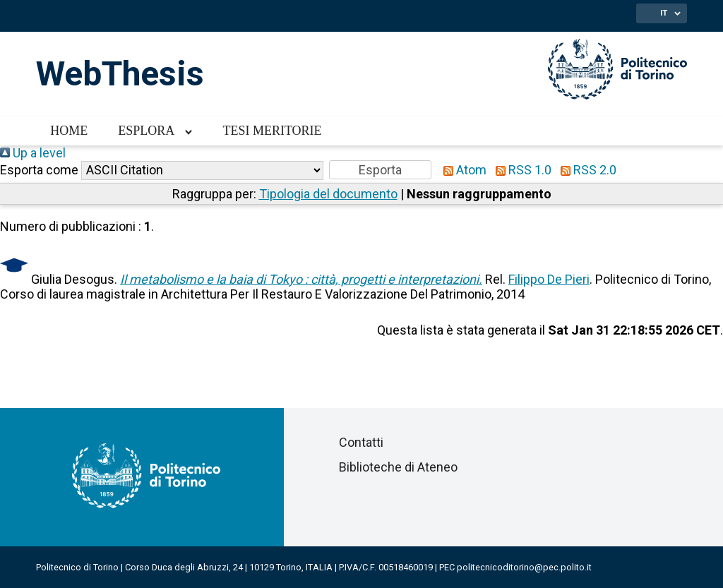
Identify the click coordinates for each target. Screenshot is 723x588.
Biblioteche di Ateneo (398, 467)
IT (664, 13)
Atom (462, 170)
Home (69, 131)
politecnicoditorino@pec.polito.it (524, 567)
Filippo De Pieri (549, 279)
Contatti (361, 442)
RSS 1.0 (520, 170)
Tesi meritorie (272, 131)
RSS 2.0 (585, 170)
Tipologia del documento (328, 194)
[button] (380, 170)
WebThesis (120, 74)
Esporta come (39, 170)
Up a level (33, 153)
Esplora (146, 131)
